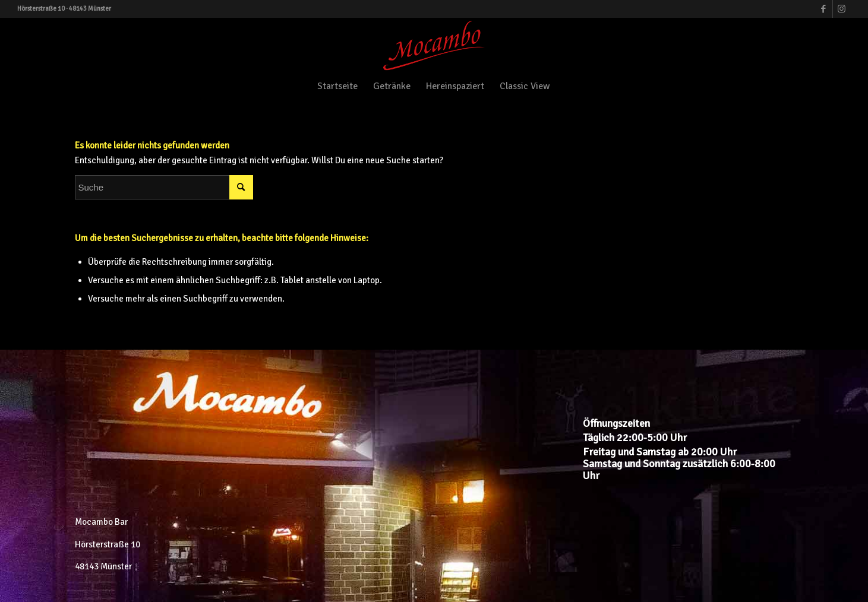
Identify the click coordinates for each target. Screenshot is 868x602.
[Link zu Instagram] (842, 9)
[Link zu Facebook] (824, 9)
